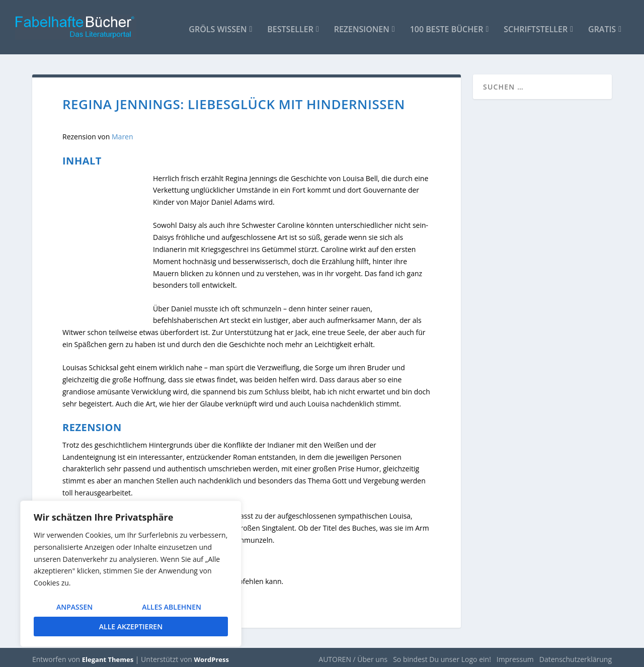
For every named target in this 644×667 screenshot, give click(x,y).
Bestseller (290, 26)
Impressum (515, 655)
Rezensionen (362, 26)
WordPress (212, 655)
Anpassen (74, 607)
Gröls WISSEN (218, 26)
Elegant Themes (108, 655)
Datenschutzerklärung (576, 655)
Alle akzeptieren (131, 627)
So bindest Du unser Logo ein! (442, 655)
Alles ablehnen (172, 607)
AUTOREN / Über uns (353, 655)
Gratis (602, 26)
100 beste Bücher (447, 26)
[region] (131, 574)
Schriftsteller (536, 26)
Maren (121, 133)
